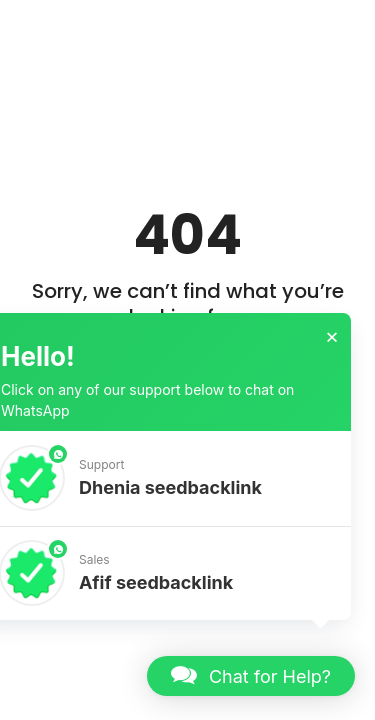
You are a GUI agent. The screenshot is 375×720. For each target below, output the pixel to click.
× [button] (332, 337)
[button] (251, 676)
